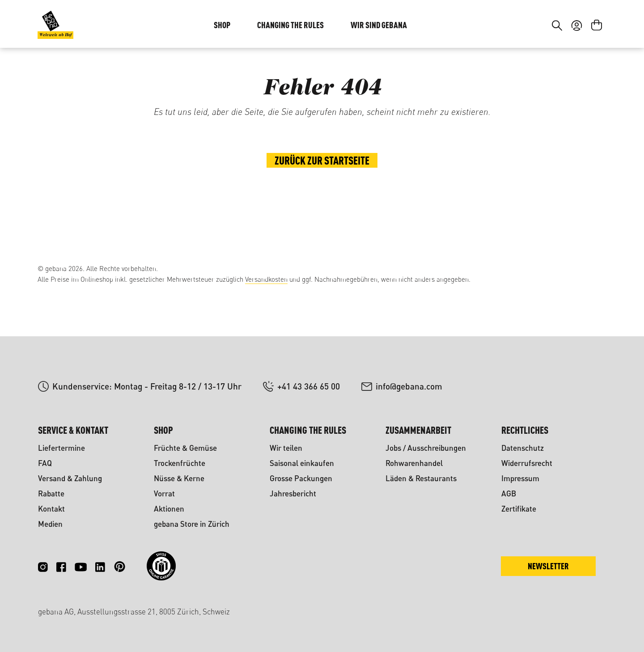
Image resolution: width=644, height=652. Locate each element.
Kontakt (51, 509)
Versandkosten (266, 279)
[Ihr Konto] (577, 80)
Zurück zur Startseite (322, 220)
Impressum (520, 478)
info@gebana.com (409, 386)
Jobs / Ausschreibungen (426, 448)
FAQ (45, 463)
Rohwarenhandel (414, 463)
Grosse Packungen (301, 478)
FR (592, 26)
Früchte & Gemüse (185, 448)
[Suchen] (557, 80)
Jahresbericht (293, 493)
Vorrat (164, 493)
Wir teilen (286, 448)
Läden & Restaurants (421, 478)
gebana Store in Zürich (192, 524)
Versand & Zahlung (70, 478)
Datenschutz (523, 448)
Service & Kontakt (73, 430)
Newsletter (548, 566)
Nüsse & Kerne (179, 478)
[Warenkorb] (597, 80)
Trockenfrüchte (180, 463)
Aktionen (169, 509)
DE (574, 26)
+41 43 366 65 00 (309, 386)
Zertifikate (519, 509)
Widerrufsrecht (527, 463)
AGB (509, 493)
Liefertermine (61, 448)
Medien (50, 524)
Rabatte (51, 493)
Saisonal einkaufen (302, 463)
